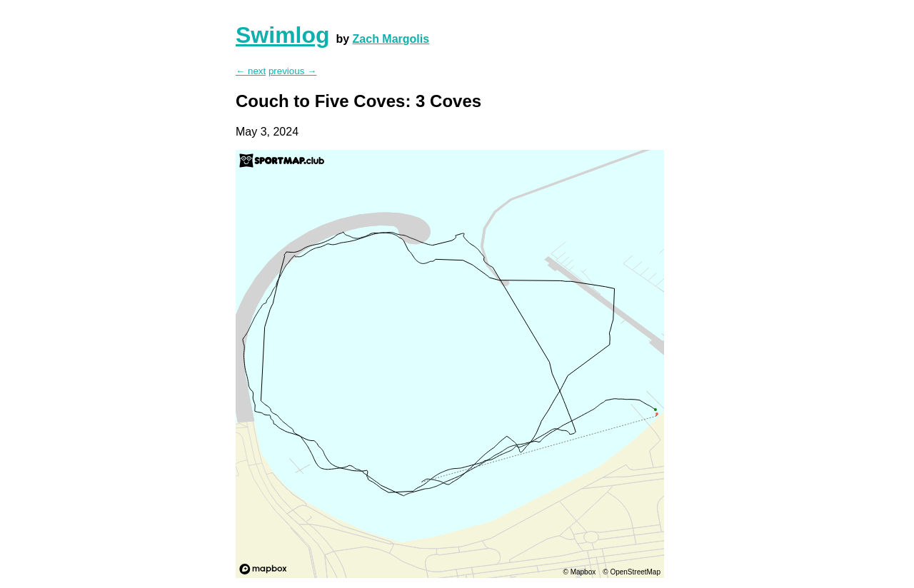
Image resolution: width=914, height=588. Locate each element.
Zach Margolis (391, 39)
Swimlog (283, 35)
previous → (292, 71)
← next (251, 71)
